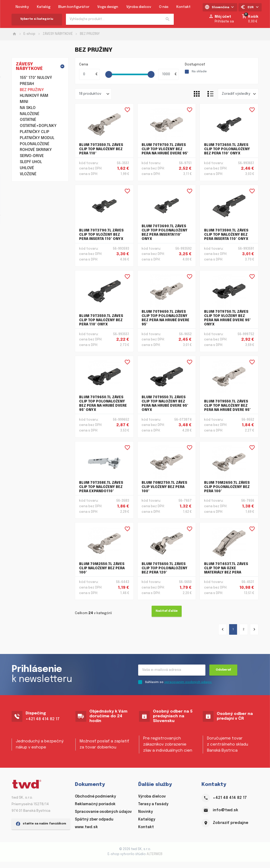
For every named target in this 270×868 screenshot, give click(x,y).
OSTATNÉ (28, 120)
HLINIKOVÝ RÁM (34, 96)
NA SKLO (28, 108)
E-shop (29, 34)
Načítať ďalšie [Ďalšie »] (167, 611)
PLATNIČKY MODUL (37, 138)
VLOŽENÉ (28, 174)
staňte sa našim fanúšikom (41, 852)
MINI (24, 102)
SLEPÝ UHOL (31, 162)
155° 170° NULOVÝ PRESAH (36, 81)
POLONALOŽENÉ (35, 144)
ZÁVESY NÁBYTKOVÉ (58, 34)
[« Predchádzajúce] (223, 630)
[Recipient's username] (172, 670)
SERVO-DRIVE (32, 156)
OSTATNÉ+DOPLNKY (38, 126)
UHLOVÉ (27, 168)
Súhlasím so (179, 682)
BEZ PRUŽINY (90, 34)
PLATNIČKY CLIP (35, 132)
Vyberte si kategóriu (37, 19)
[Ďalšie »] (254, 630)
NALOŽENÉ (30, 114)
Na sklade (199, 72)
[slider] (109, 75)
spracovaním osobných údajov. (188, 682)
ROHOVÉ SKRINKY (36, 150)
